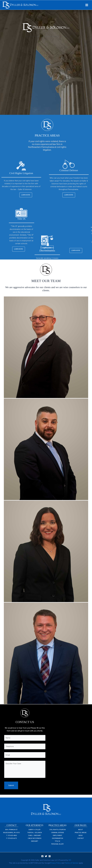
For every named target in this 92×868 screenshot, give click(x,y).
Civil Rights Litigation (57, 830)
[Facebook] (42, 856)
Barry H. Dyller (34, 830)
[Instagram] (50, 856)
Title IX (57, 841)
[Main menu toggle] (87, 5)
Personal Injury (57, 844)
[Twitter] (46, 856)
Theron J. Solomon (35, 833)
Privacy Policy (56, 863)
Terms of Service (72, 863)
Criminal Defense (58, 833)
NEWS (81, 835)
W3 (70, 860)
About (80, 830)
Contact (81, 838)
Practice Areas (81, 833)
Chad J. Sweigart (35, 835)
